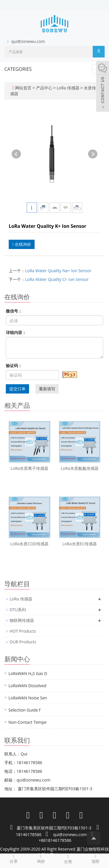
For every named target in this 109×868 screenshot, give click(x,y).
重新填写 (47, 389)
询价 (41, 859)
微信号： (14, 311)
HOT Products (23, 631)
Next (93, 154)
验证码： (14, 366)
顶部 (95, 859)
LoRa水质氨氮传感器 (80, 468)
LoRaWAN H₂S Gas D (28, 673)
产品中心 (45, 88)
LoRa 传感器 (68, 88)
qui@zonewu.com (28, 41)
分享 (14, 859)
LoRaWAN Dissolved (27, 686)
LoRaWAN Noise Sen (28, 698)
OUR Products (23, 642)
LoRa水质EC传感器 (79, 544)
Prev (16, 154)
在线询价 (22, 244)
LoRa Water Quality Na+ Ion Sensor (58, 271)
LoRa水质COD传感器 (29, 544)
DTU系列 (18, 610)
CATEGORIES (18, 69)
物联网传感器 (22, 620)
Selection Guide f (24, 710)
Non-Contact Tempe (27, 722)
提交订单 (17, 389)
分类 (68, 859)
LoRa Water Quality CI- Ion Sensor (57, 279)
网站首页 (23, 88)
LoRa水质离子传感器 (29, 468)
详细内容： (16, 332)
